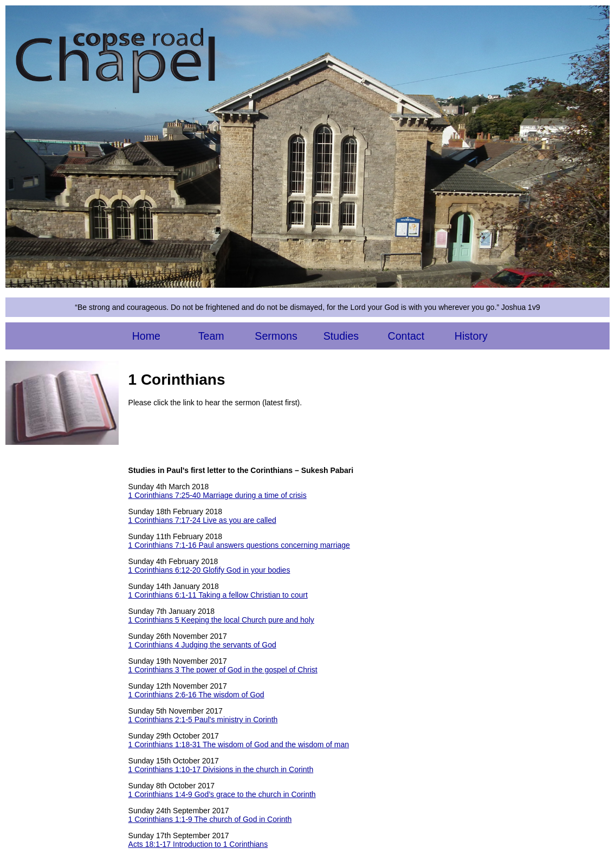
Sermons (276, 336)
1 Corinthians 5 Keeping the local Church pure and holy (221, 620)
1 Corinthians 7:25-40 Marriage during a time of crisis (218, 495)
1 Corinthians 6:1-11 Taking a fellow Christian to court (218, 595)
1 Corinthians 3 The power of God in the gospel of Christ (223, 670)
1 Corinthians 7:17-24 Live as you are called (202, 520)
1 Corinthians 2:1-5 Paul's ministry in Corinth (203, 720)
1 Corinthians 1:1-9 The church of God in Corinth (210, 819)
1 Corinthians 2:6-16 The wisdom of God (196, 695)
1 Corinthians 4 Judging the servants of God (202, 645)
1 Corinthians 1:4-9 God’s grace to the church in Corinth (222, 794)
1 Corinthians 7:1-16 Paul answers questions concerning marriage (239, 545)
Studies (341, 336)
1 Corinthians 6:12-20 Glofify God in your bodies (209, 570)
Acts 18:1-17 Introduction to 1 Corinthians (198, 844)
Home (146, 336)
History (471, 336)
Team (211, 336)
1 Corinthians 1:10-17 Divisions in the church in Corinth (221, 769)
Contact (406, 336)
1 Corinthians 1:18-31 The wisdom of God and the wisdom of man (239, 744)
